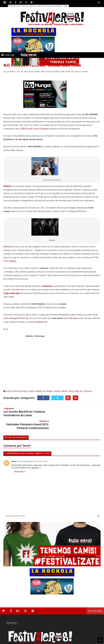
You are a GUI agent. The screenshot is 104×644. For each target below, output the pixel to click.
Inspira (73, 208)
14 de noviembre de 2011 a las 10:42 (33, 449)
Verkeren (88, 391)
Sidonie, (68, 72)
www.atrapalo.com (38, 322)
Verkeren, (85, 72)
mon (14, 449)
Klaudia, (49, 72)
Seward (57, 391)
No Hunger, (56, 72)
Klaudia (7, 247)
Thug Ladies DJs (76, 391)
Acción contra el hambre (17, 391)
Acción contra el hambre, (32, 72)
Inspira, (43, 72)
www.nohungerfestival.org (16, 318)
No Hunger (48, 391)
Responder (19, 459)
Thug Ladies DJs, (76, 72)
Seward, (63, 72)
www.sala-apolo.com (73, 318)
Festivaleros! (8, 642)
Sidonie (64, 391)
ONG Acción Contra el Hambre (35, 129)
